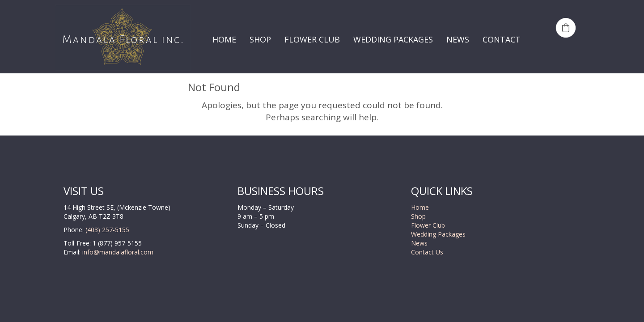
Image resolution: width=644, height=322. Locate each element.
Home (420, 207)
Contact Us (427, 252)
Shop (418, 216)
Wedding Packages (438, 234)
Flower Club (428, 225)
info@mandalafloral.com (117, 252)
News (419, 243)
